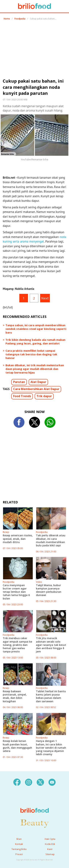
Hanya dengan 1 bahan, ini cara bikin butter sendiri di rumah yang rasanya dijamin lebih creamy (51, 748)
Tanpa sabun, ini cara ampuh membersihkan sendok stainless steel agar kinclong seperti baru (36, 329)
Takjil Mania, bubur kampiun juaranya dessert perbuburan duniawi (49, 590)
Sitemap (50, 854)
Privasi (19, 854)
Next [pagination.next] (45, 298)
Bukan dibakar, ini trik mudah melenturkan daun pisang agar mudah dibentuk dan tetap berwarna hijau (35, 369)
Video (39, 582)
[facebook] (17, 782)
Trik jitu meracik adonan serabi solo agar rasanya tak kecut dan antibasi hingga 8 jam (51, 645)
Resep (6, 532)
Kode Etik (50, 844)
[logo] (35, 803)
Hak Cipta (50, 839)
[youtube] (52, 782)
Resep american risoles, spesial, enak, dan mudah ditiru (18, 539)
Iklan (19, 839)
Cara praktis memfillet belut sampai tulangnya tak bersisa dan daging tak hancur (31, 354)
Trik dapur (44, 396)
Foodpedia (20, 19)
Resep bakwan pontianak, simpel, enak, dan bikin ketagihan (15, 696)
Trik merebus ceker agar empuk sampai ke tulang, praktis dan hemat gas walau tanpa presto (17, 645)
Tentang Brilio (19, 849)
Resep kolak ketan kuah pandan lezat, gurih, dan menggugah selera (17, 746)
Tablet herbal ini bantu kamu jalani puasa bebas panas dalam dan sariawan (51, 696)
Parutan (19, 382)
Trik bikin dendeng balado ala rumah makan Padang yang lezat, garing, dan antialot (35, 341)
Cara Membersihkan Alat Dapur (36, 389)
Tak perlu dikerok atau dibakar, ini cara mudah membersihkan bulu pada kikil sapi (51, 540)
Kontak (19, 844)
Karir (50, 849)
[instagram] (29, 782)
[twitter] (40, 782)
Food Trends (22, 396)
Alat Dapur (38, 382)
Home (7, 19)
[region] (34, 51)
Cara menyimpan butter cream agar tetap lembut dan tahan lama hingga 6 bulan (16, 592)
